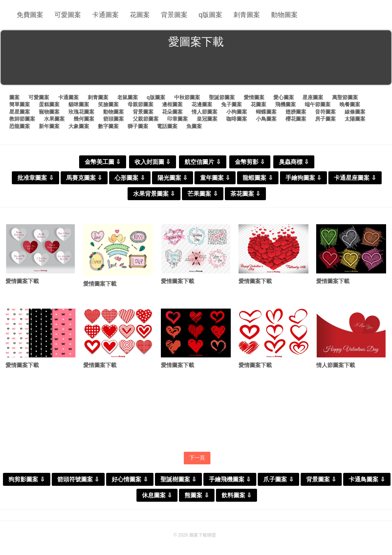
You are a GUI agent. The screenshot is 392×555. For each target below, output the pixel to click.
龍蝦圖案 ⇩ (258, 178)
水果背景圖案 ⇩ (154, 194)
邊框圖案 (172, 104)
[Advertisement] (196, 68)
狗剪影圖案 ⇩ (26, 479)
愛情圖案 (254, 97)
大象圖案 (79, 126)
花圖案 (140, 15)
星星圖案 (20, 112)
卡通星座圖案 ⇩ (355, 178)
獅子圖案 (138, 126)
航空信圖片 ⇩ (202, 162)
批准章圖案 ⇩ (35, 178)
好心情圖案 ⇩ (130, 479)
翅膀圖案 (296, 112)
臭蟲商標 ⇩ (294, 162)
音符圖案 (325, 112)
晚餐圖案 (350, 104)
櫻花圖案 (296, 119)
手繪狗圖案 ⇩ (303, 178)
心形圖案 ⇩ (130, 178)
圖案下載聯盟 (203, 535)
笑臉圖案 (108, 104)
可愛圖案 (68, 15)
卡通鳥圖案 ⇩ (367, 479)
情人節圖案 (205, 112)
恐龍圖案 (20, 126)
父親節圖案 (146, 119)
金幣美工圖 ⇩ (103, 162)
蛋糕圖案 (49, 104)
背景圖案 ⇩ (321, 479)
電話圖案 (167, 126)
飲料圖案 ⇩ (236, 495)
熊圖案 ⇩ (197, 495)
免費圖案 (30, 15)
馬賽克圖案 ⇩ (84, 178)
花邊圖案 (202, 104)
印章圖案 (178, 119)
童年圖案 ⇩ (215, 178)
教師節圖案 (22, 119)
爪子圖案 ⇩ (278, 479)
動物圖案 (284, 15)
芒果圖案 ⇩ (202, 194)
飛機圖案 (285, 104)
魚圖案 (194, 126)
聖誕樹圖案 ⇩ (178, 479)
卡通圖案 (105, 15)
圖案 (14, 97)
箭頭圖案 (114, 119)
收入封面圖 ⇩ (153, 162)
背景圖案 (174, 15)
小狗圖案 (237, 112)
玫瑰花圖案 (81, 112)
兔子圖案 (232, 104)
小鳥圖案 (266, 119)
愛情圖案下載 (22, 281)
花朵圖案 (172, 112)
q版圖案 (210, 15)
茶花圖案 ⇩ (245, 194)
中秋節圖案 (187, 97)
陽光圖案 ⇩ (173, 178)
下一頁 (197, 458)
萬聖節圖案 (345, 97)
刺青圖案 (247, 15)
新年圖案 (49, 126)
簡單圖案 (20, 104)
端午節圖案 (318, 104)
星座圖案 (313, 97)
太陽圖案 (355, 119)
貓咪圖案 (79, 104)
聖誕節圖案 (222, 97)
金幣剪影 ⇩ (250, 162)
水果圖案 (54, 119)
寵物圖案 (49, 112)
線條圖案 (355, 112)
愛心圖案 (284, 97)
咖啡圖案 (237, 119)
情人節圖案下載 (336, 365)
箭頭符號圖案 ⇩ (78, 479)
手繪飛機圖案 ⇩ (230, 479)
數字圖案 (108, 126)
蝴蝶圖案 (266, 112)
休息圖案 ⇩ (157, 495)
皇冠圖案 (207, 119)
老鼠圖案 (128, 97)
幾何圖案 (84, 119)
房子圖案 (325, 119)
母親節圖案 (141, 104)
